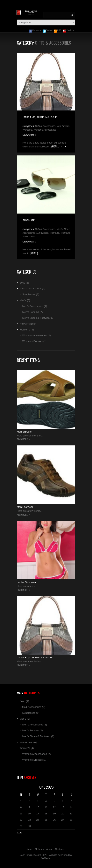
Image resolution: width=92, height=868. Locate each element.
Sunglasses (29, 220)
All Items (39, 849)
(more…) (55, 146)
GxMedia (46, 858)
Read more (66, 147)
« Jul (20, 833)
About (49, 849)
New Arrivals (63, 126)
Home (29, 849)
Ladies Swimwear (27, 582)
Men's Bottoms (31, 312)
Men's (60, 229)
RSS (57, 30)
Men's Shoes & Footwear (36, 318)
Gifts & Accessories (45, 126)
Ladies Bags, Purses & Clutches (40, 117)
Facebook (35, 30)
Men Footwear (25, 507)
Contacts (60, 849)
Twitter (47, 30)
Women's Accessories (45, 130)
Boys (22, 283)
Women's (27, 130)
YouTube (69, 30)
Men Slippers (24, 432)
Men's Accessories (33, 306)
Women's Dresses (33, 341)
